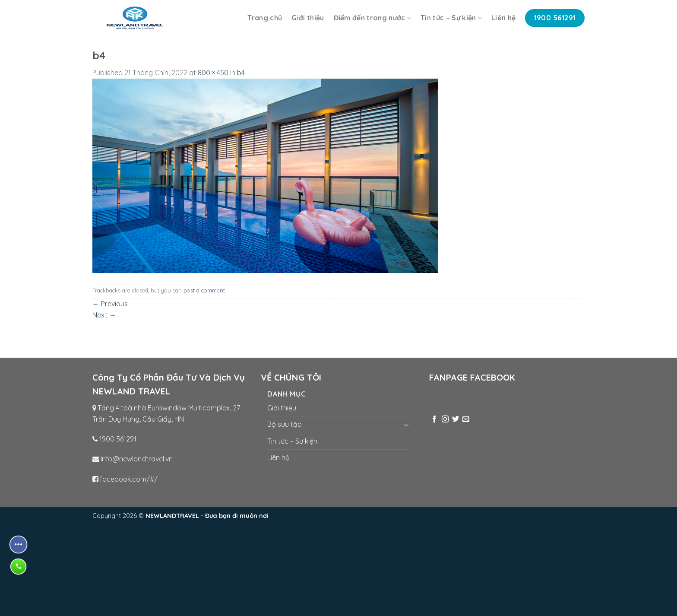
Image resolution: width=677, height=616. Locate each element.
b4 (241, 73)
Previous (110, 304)
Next (104, 315)
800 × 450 (213, 73)
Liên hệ (503, 18)
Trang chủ (265, 18)
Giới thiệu (308, 18)
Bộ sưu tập (285, 424)
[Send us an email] (466, 419)
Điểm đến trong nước (373, 18)
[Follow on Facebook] (434, 419)
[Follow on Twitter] (456, 419)
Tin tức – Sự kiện (451, 18)
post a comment (204, 290)
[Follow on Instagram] (445, 419)
